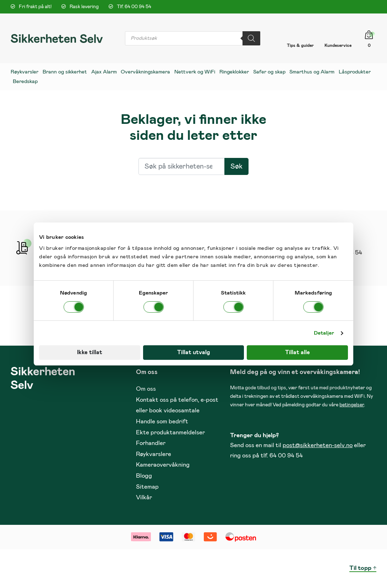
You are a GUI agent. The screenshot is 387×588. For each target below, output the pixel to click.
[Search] (251, 38)
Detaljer (324, 333)
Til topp (360, 568)
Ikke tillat (90, 352)
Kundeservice (338, 45)
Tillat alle (298, 352)
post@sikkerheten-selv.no (318, 446)
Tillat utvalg (193, 352)
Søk (236, 166)
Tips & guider (300, 45)
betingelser (352, 405)
